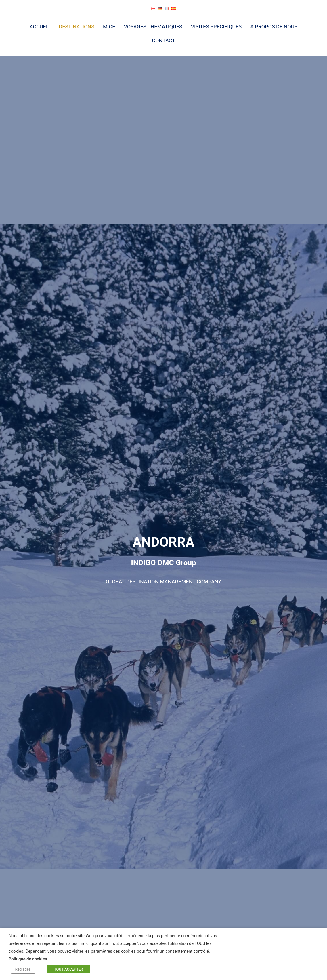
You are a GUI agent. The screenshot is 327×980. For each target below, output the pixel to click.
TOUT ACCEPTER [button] (65, 970)
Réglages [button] (21, 970)
